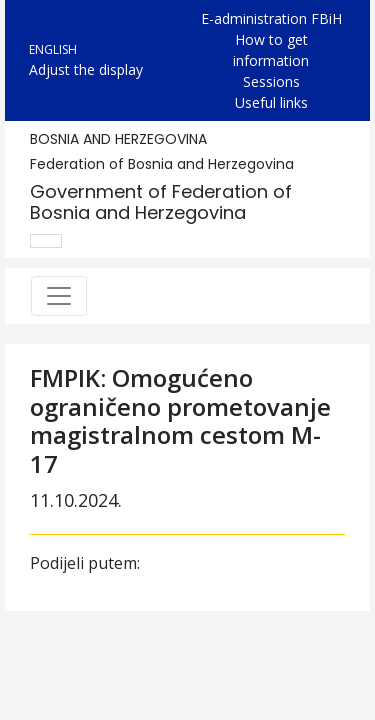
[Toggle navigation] (59, 296)
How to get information (271, 50)
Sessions (271, 81)
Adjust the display (86, 69)
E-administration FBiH (271, 18)
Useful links (271, 102)
